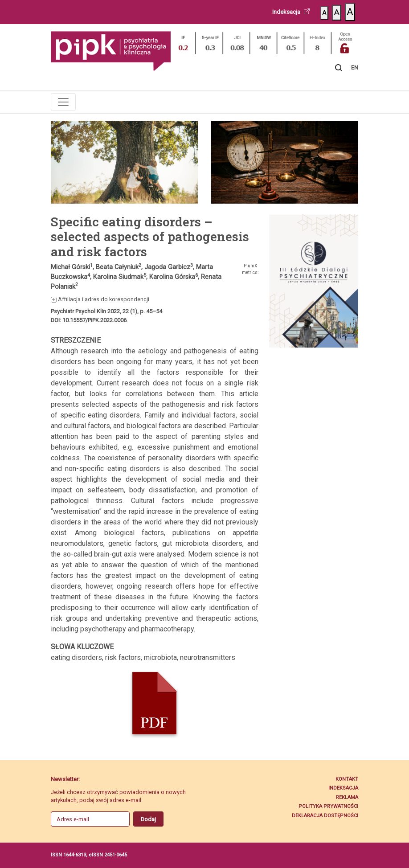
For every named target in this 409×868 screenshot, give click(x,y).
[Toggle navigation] (63, 102)
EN (355, 68)
